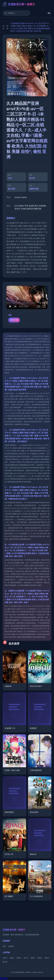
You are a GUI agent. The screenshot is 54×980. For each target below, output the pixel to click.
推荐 (7, 29)
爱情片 (19, 958)
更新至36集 (14, 321)
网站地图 (4, 978)
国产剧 (5, 962)
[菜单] (49, 13)
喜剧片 (12, 958)
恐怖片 (33, 958)
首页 (3, 29)
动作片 (5, 958)
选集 (10, 316)
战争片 (47, 958)
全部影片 (11, 946)
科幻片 (26, 958)
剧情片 (40, 958)
